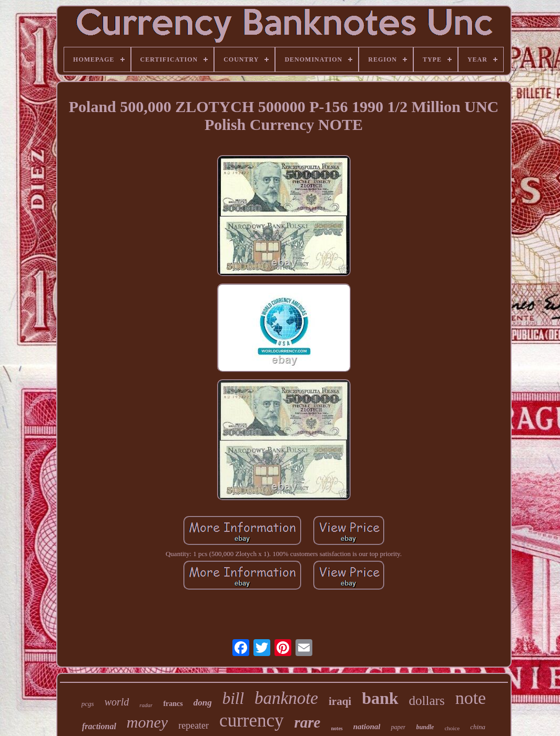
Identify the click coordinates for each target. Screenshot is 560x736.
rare (308, 722)
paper (398, 727)
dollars (427, 700)
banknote (286, 698)
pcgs (88, 704)
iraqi (340, 701)
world (117, 702)
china (478, 727)
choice (452, 728)
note (471, 698)
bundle (425, 727)
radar (146, 705)
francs (173, 704)
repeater (194, 725)
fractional (99, 726)
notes (337, 728)
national (367, 727)
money (147, 722)
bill (233, 698)
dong (203, 703)
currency (251, 720)
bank (380, 698)
